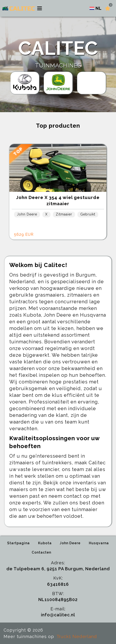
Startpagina (18, 543)
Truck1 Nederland (77, 636)
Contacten (41, 552)
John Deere (70, 543)
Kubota (45, 543)
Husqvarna (99, 543)
